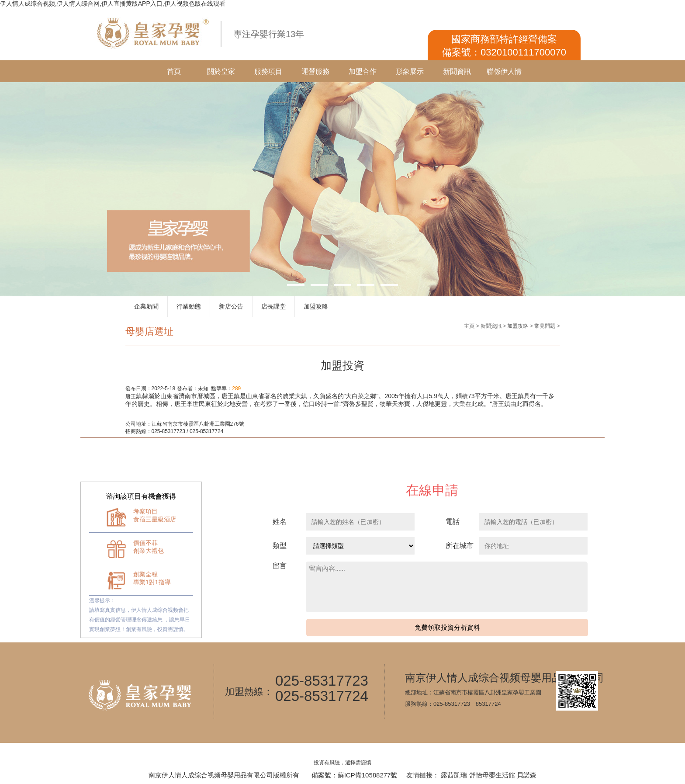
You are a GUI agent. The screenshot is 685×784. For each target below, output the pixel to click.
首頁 (174, 71)
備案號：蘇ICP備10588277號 (355, 775)
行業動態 (189, 306)
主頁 (469, 326)
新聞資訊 (457, 71)
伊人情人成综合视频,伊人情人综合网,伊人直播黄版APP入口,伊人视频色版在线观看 (113, 3)
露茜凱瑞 (454, 775)
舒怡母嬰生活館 (492, 775)
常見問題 (545, 326)
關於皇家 (221, 71)
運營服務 (315, 71)
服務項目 (268, 71)
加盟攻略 (316, 306)
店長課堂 (273, 306)
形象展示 (410, 71)
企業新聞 (146, 306)
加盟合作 (363, 71)
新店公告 (231, 306)
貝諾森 (527, 775)
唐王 (131, 396)
